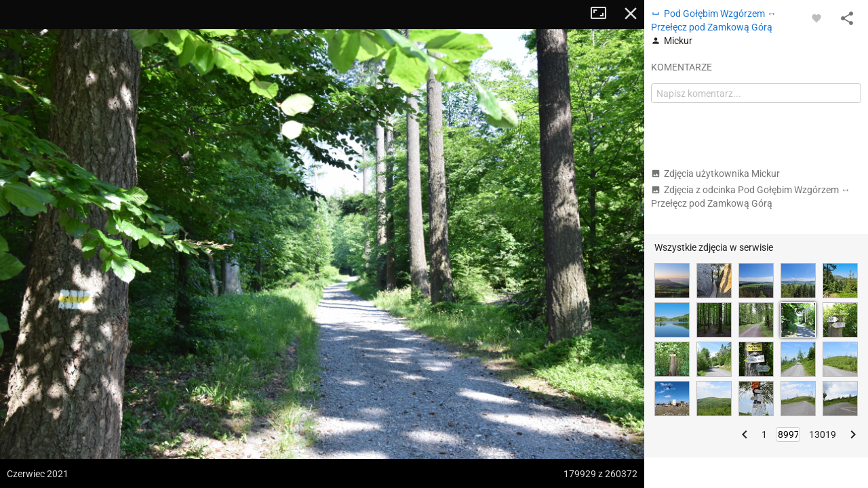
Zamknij (631, 14)
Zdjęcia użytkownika (715, 174)
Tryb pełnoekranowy (604, 14)
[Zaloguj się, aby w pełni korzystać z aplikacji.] (816, 18)
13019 (823, 434)
